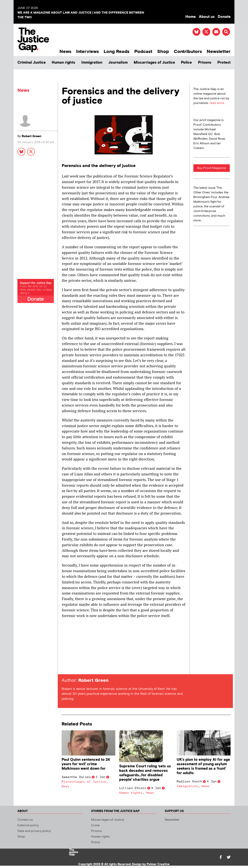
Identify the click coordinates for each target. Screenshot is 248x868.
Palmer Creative (158, 864)
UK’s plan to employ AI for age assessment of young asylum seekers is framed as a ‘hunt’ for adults (203, 766)
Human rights (63, 63)
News (65, 51)
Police (186, 63)
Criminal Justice (32, 63)
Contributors (188, 51)
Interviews (87, 51)
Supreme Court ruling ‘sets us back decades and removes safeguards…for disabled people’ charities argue (145, 773)
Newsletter (219, 51)
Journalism (118, 63)
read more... (218, 103)
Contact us (25, 820)
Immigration (92, 63)
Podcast (143, 51)
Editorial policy (28, 825)
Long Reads (117, 51)
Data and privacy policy (34, 831)
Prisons (205, 63)
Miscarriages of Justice (154, 63)
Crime (95, 825)
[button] (226, 32)
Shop (163, 51)
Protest (224, 63)
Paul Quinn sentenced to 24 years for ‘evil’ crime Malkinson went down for (86, 764)
